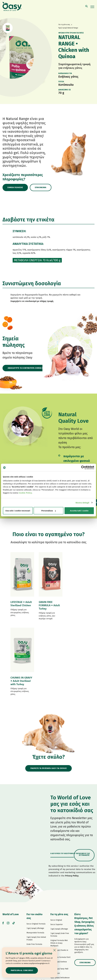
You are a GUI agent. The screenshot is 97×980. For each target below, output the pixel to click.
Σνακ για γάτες (56, 927)
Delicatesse (55, 898)
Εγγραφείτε (84, 780)
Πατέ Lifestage (32, 885)
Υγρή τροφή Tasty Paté (35, 905)
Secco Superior (57, 849)
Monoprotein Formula (35, 857)
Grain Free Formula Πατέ (37, 894)
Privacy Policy (72, 800)
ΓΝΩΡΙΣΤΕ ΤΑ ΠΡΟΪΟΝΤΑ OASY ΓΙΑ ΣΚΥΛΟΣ (49, 693)
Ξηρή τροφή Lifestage (35, 853)
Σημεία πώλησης (16, 187)
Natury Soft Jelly (33, 917)
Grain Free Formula (34, 869)
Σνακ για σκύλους (34, 928)
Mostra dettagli (82, 503)
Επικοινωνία (41, 188)
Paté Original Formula (35, 880)
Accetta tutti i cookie (79, 511)
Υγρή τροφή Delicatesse (60, 902)
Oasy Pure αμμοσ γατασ (60, 932)
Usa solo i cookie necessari (18, 511)
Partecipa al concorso (22, 970)
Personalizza (49, 511)
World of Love (11, 839)
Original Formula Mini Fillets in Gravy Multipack (59, 868)
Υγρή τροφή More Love (60, 923)
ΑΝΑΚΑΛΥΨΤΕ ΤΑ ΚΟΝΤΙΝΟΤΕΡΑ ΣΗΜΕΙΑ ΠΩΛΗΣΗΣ (29, 368)
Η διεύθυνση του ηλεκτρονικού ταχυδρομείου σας (70, 778)
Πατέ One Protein (34, 889)
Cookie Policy (25, 493)
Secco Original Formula (36, 848)
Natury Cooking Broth (59, 911)
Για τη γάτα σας (59, 839)
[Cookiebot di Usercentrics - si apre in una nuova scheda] (83, 467)
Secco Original (56, 845)
